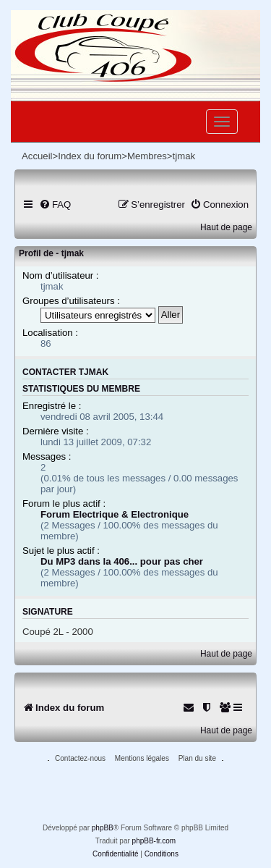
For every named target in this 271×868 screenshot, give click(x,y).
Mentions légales (142, 758)
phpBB (103, 828)
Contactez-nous (80, 758)
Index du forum (90, 156)
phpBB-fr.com (154, 841)
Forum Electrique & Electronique (115, 514)
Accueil (37, 156)
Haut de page (226, 227)
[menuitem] (55, 205)
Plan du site (197, 758)
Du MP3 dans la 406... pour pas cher (122, 561)
